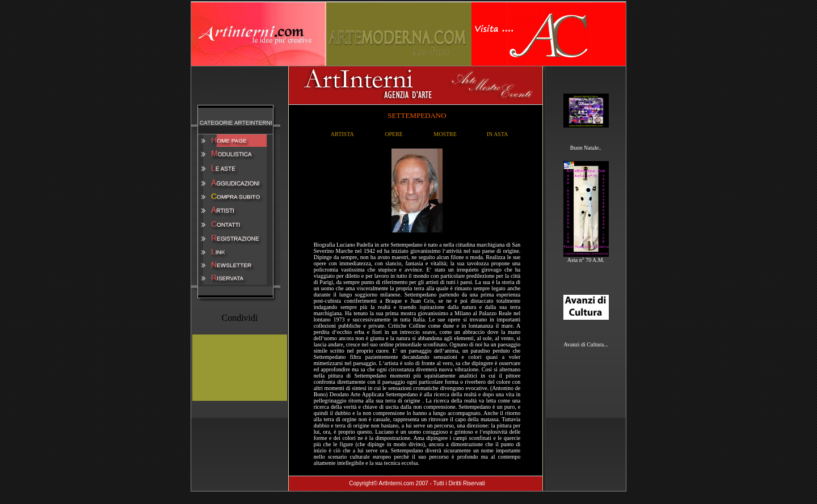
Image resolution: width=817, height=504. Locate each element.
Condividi (239, 318)
